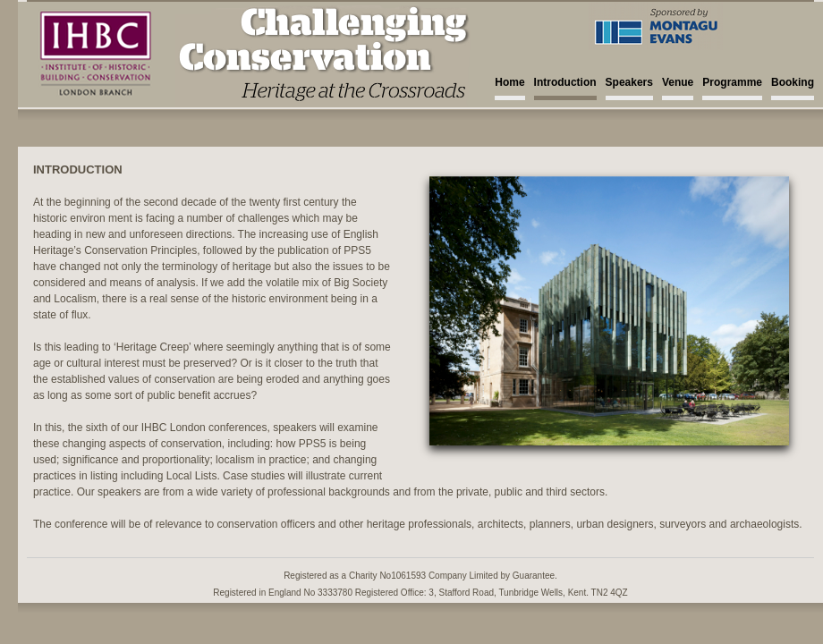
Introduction (565, 82)
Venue (678, 82)
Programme (732, 82)
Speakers (629, 82)
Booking (793, 82)
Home (509, 82)
